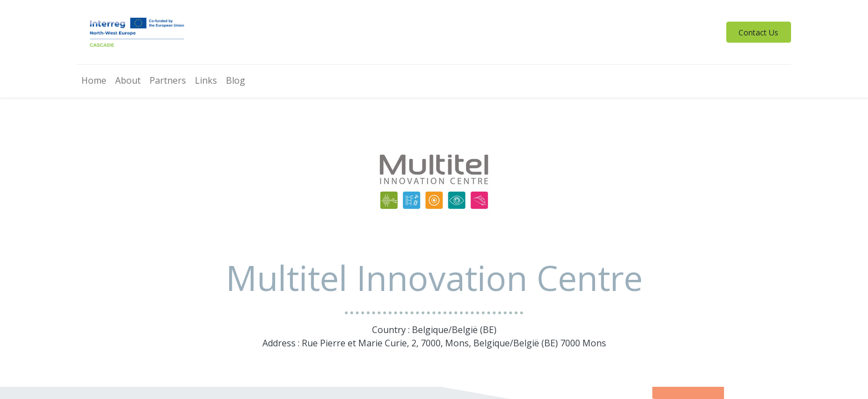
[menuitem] (94, 81)
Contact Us (758, 32)
